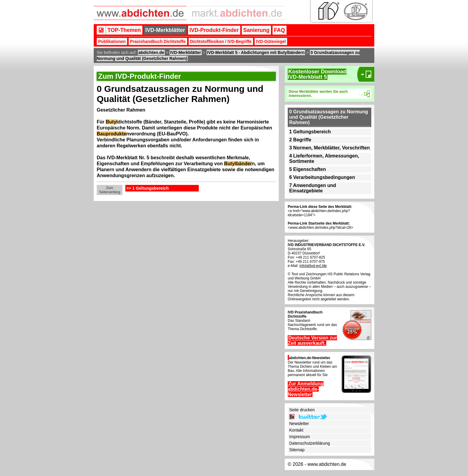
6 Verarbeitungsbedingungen (322, 177)
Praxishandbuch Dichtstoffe (158, 41)
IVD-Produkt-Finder (214, 30)
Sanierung (256, 30)
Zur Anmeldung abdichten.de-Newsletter (306, 389)
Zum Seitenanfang (110, 190)
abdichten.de (151, 52)
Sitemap (297, 450)
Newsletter (299, 424)
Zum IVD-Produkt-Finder (140, 76)
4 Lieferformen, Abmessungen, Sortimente (324, 159)
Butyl (112, 122)
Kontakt (296, 430)
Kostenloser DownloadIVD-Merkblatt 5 (317, 74)
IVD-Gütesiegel (271, 41)
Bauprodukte (111, 134)
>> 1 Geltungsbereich (147, 188)
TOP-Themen (124, 30)
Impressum (300, 437)
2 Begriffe (300, 140)
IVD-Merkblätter (165, 30)
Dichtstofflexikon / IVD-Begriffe (221, 41)
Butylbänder (238, 164)
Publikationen (112, 41)
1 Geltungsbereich (310, 132)
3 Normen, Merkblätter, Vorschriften (330, 148)
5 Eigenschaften (308, 169)
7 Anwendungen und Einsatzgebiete (313, 188)
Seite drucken (302, 410)
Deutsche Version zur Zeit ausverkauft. (312, 340)
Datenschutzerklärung (310, 443)
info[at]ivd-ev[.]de (313, 266)
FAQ (280, 30)
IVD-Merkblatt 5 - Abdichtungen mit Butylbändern (256, 52)
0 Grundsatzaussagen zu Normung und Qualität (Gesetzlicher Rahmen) (329, 117)
